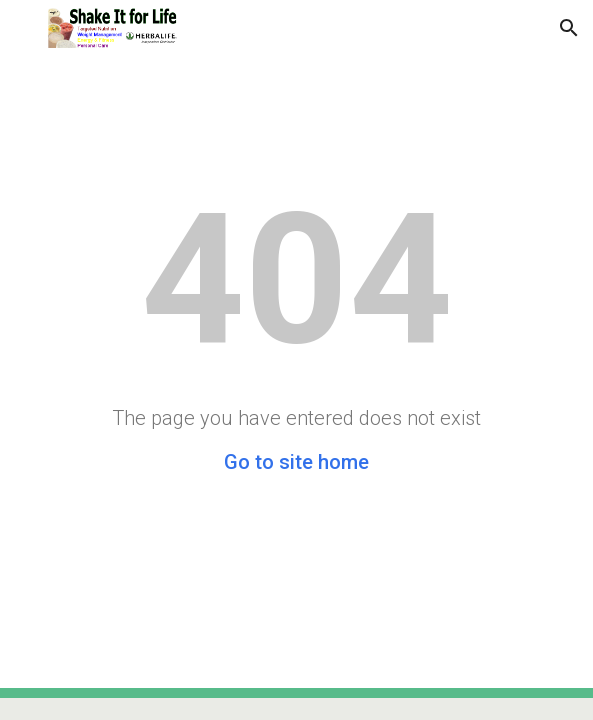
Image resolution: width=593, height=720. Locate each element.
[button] (24, 27)
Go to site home (296, 462)
